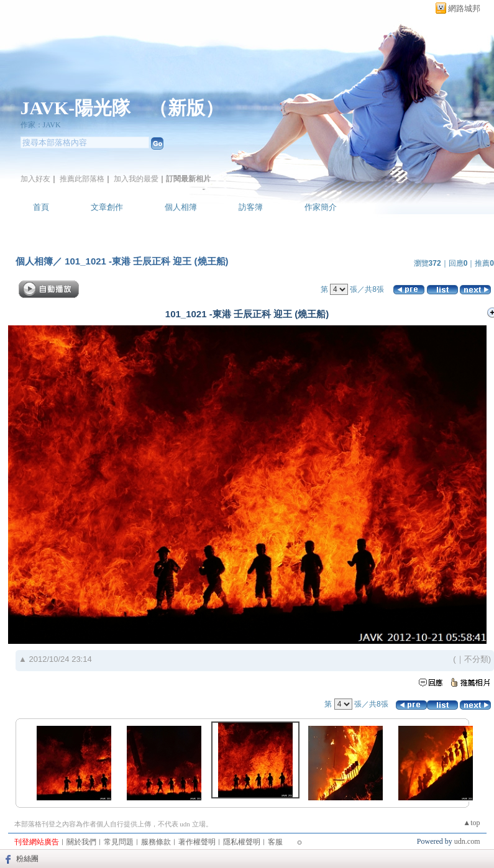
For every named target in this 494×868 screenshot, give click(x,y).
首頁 (41, 207)
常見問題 (119, 842)
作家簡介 (321, 207)
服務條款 (156, 842)
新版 (186, 108)
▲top (471, 823)
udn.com (467, 841)
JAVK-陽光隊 (76, 108)
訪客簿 (251, 207)
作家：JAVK (41, 125)
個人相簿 (181, 207)
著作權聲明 (197, 842)
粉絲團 (27, 859)
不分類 (476, 659)
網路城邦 (464, 8)
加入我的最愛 (136, 179)
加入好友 (35, 179)
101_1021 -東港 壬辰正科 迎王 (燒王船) (145, 261)
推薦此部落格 (82, 179)
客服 (275, 842)
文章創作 (107, 207)
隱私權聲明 (242, 842)
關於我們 (81, 842)
